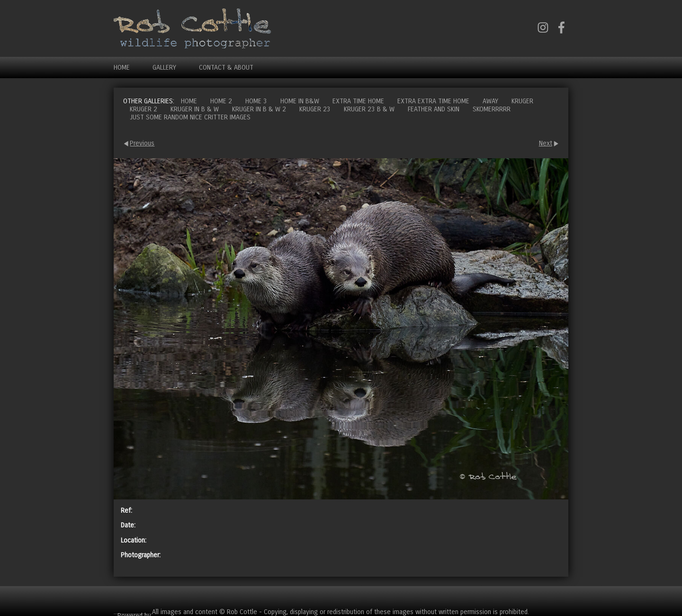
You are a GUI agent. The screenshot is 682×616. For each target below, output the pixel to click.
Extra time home (358, 101)
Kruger (522, 101)
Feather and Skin (434, 109)
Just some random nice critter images (190, 117)
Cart (561, 597)
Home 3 (256, 101)
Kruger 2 (144, 109)
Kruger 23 (315, 109)
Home (122, 68)
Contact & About (226, 68)
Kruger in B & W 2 (259, 109)
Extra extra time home (433, 101)
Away (490, 101)
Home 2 (221, 101)
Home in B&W (300, 101)
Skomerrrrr (492, 109)
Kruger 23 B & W (369, 109)
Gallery (164, 68)
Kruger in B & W (195, 109)
